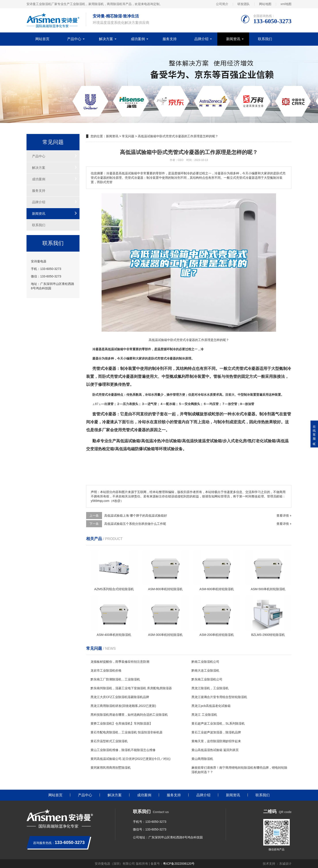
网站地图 (265, 4)
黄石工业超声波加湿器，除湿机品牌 (216, 732)
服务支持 (170, 39)
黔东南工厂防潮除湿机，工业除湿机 (115, 679)
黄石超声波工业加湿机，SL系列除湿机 (218, 723)
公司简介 (222, 4)
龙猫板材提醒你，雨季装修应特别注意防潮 (120, 662)
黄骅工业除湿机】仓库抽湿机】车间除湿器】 (121, 723)
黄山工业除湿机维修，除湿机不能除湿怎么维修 (123, 750)
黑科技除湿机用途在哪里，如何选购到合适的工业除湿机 (129, 715)
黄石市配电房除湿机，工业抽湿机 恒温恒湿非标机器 (127, 732)
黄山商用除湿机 (202, 759)
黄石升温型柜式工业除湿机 (109, 741)
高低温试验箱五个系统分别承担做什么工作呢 (135, 524)
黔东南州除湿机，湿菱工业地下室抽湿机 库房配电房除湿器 (131, 688)
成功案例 (138, 39)
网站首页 (42, 39)
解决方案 (106, 39)
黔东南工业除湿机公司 (207, 679)
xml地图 (286, 4)
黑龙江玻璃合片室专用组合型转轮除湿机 (219, 697)
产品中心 (74, 39)
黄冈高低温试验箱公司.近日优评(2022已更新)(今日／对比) (131, 759)
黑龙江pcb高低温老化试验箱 (211, 706)
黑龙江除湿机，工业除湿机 (210, 688)
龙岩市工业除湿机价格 (106, 670)
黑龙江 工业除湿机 (204, 715)
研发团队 (244, 4)
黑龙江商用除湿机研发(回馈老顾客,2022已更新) (123, 706)
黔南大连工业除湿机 (205, 670)
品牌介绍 (201, 39)
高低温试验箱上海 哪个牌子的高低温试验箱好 (136, 516)
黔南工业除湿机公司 (205, 662)
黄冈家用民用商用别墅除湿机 (111, 768)
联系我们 (265, 39)
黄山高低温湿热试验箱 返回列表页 (215, 750)
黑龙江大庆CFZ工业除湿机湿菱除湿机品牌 (120, 697)
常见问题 (128, 136)
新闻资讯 (233, 39)
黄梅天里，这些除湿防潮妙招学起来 (216, 741)
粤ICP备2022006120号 (179, 864)
